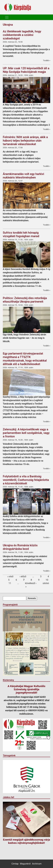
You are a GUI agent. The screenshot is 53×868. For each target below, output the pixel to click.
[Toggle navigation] (7, 17)
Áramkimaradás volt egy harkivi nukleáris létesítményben (23, 176)
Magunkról (25, 864)
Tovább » (47, 60)
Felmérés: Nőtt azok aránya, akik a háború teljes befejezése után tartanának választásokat (25, 141)
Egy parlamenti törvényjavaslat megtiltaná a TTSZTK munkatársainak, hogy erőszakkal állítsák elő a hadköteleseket (25, 359)
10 (47, 580)
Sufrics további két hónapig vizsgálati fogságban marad (21, 234)
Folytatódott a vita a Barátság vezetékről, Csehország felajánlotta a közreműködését (26, 480)
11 (10, 583)
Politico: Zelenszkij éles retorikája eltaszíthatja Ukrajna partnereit (25, 300)
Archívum (37, 864)
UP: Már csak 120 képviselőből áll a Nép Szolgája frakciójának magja (26, 70)
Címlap (15, 864)
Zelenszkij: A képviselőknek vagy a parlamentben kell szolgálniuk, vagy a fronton (26, 433)
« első (10, 576)
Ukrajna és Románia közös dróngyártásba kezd (20, 547)
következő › (31, 583)
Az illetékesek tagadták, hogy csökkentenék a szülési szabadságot (22, 35)
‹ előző (23, 576)
